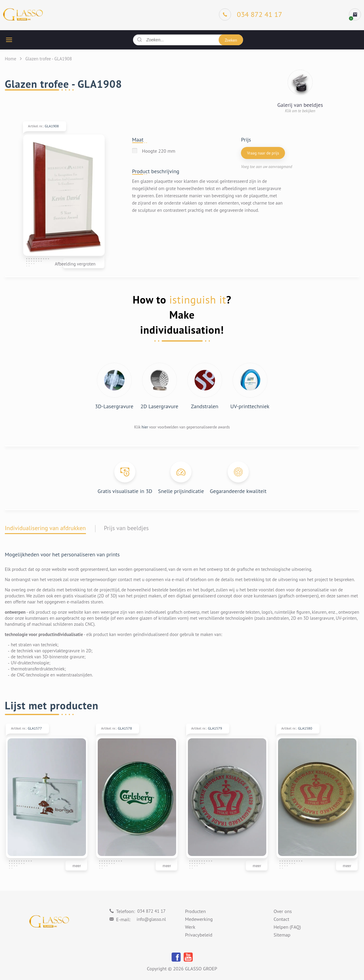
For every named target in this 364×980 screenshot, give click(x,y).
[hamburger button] (9, 40)
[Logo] (23, 15)
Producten (196, 912)
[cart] (355, 14)
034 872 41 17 (151, 911)
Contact (281, 919)
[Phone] (251, 14)
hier (145, 427)
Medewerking (199, 919)
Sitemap (282, 935)
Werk (190, 927)
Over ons (283, 912)
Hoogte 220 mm (159, 151)
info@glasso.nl (151, 919)
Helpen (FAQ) (287, 927)
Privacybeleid (199, 935)
